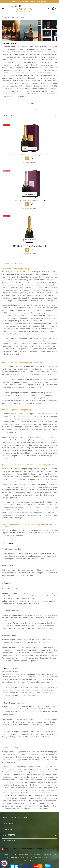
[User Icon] (49, 9)
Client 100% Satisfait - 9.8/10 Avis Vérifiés (29, 1)
